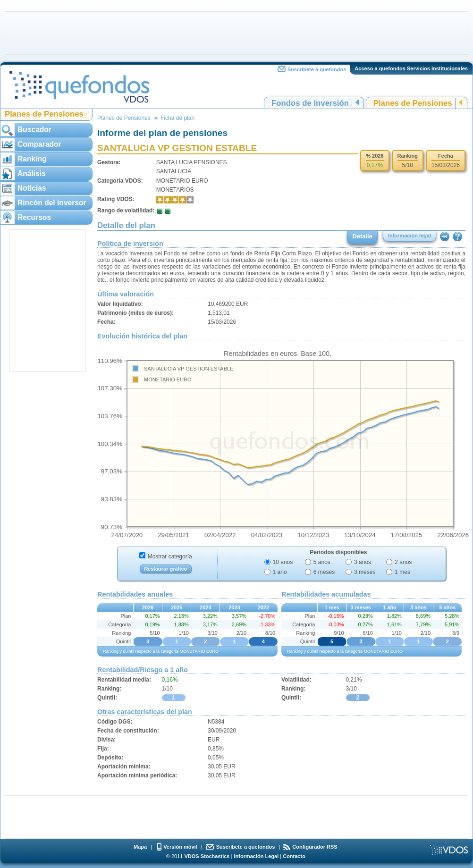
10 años (283, 562)
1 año (280, 572)
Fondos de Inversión (310, 103)
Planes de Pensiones (413, 103)
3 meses (365, 572)
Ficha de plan (177, 118)
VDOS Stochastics (207, 856)
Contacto (294, 856)
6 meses (324, 572)
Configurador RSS (315, 847)
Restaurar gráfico (165, 569)
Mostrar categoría (170, 556)
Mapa (140, 847)
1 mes (402, 572)
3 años (363, 562)
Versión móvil (180, 847)
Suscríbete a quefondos (317, 69)
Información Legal (256, 856)
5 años (322, 562)
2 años (403, 562)
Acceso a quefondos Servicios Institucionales (411, 68)
